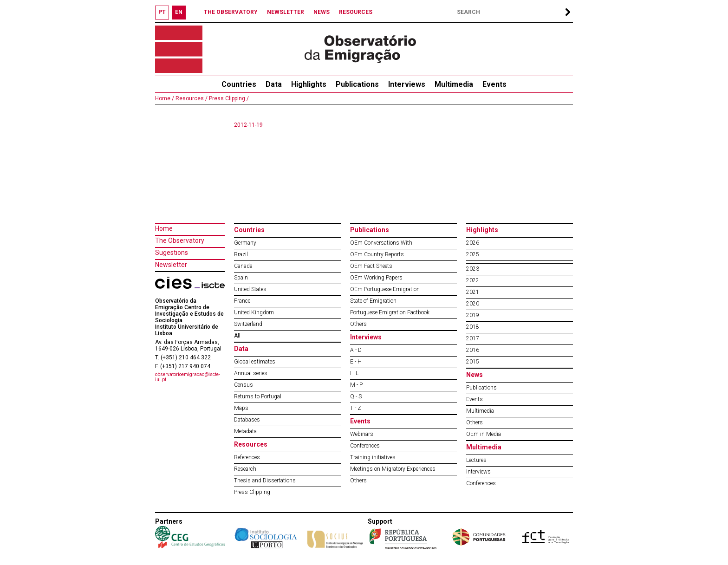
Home (164, 228)
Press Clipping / (228, 98)
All (237, 336)
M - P (356, 385)
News (474, 375)
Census (244, 385)
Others (358, 324)
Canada (243, 266)
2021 (473, 292)
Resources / (191, 98)
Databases (247, 420)
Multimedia (454, 84)
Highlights (309, 84)
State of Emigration (373, 301)
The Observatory (180, 240)
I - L (354, 373)
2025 (473, 254)
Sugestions (172, 253)
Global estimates (255, 362)
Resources (251, 444)
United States (250, 289)
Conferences (365, 446)
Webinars (362, 434)
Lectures (476, 460)
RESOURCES (356, 12)
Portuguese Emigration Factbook (390, 312)
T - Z (356, 408)
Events (494, 84)
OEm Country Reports (377, 254)
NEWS (322, 12)
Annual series (251, 373)
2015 (473, 362)
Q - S (356, 396)
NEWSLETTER (286, 12)
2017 (473, 338)
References (247, 457)
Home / (165, 98)
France (242, 301)
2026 (473, 243)
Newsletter (171, 265)
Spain (241, 278)
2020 (473, 304)
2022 (473, 280)
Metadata (245, 431)
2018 (473, 327)
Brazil (241, 254)
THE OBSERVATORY (231, 12)
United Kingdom (254, 312)
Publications (357, 84)
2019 (473, 315)
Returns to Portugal (258, 396)
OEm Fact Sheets (371, 266)
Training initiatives (373, 457)
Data (274, 84)
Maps (241, 408)
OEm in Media (484, 434)
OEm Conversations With (381, 243)
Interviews (407, 84)
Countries (249, 230)
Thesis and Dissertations (265, 481)
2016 (473, 350)
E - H (356, 362)
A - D (356, 350)
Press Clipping (252, 492)
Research (245, 469)
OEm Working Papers (376, 278)
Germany (245, 243)
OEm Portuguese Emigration (385, 289)
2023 (473, 269)
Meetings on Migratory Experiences (393, 469)
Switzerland (248, 324)
